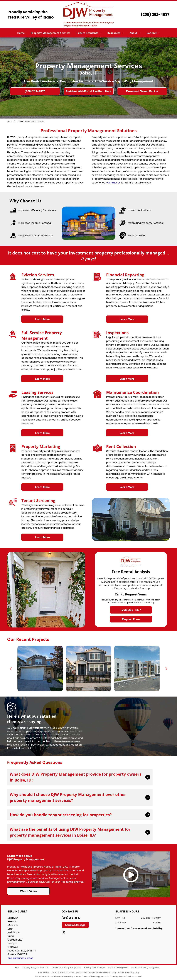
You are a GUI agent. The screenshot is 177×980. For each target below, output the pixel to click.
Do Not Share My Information (64, 972)
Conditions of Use (84, 972)
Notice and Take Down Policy (105, 972)
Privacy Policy (43, 972)
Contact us (114, 183)
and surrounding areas (20, 958)
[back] (11, 668)
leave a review (19, 745)
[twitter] (64, 933)
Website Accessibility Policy (129, 972)
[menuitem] (21, 33)
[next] (166, 668)
